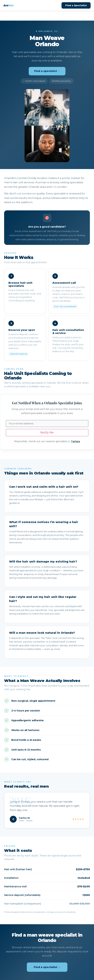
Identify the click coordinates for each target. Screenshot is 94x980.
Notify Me (47, 433)
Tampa (75, 441)
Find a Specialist (76, 5)
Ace (9, 5)
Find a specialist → (47, 71)
